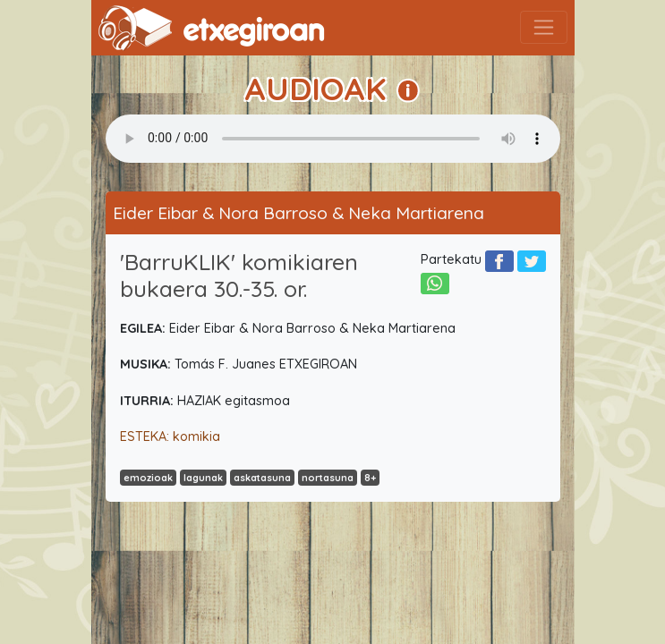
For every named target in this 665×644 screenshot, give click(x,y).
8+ (370, 478)
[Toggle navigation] (544, 27)
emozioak (148, 478)
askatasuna (262, 478)
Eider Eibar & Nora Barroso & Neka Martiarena (298, 213)
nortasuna (328, 478)
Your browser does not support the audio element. (333, 139)
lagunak (203, 478)
